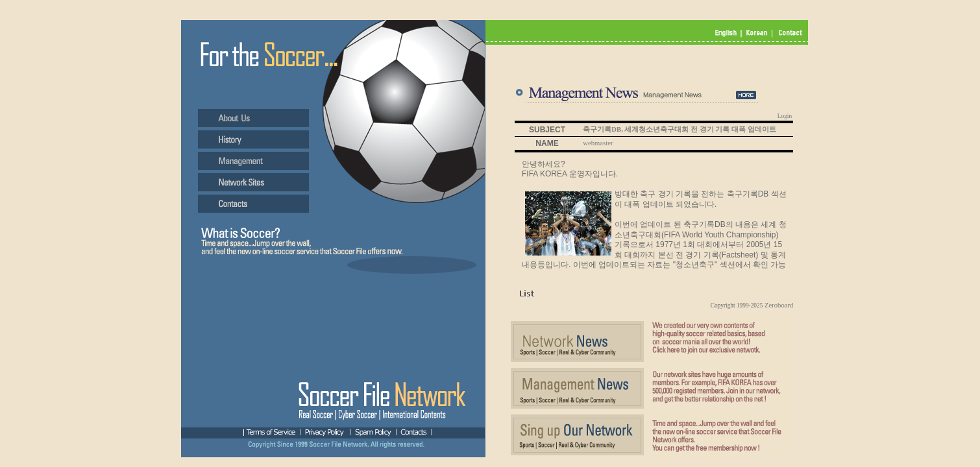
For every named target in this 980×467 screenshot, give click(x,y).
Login (784, 116)
